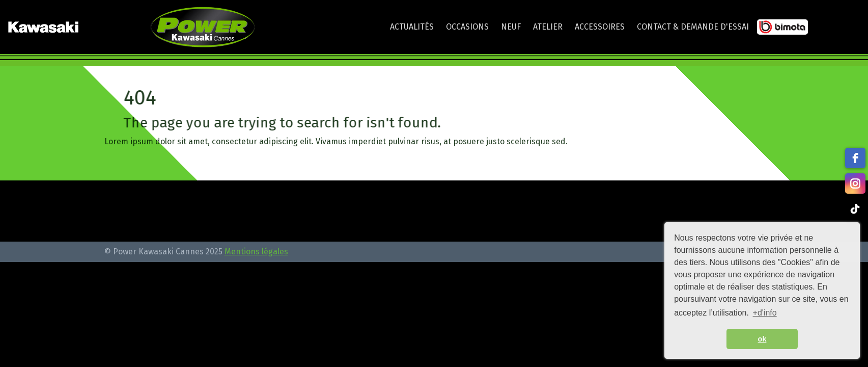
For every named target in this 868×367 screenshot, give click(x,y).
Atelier (548, 27)
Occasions (467, 27)
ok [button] (762, 339)
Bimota (782, 29)
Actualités (412, 27)
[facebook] (855, 158)
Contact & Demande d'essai (693, 27)
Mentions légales (256, 252)
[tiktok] (855, 209)
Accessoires (600, 27)
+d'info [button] (765, 313)
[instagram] (855, 183)
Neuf (511, 27)
